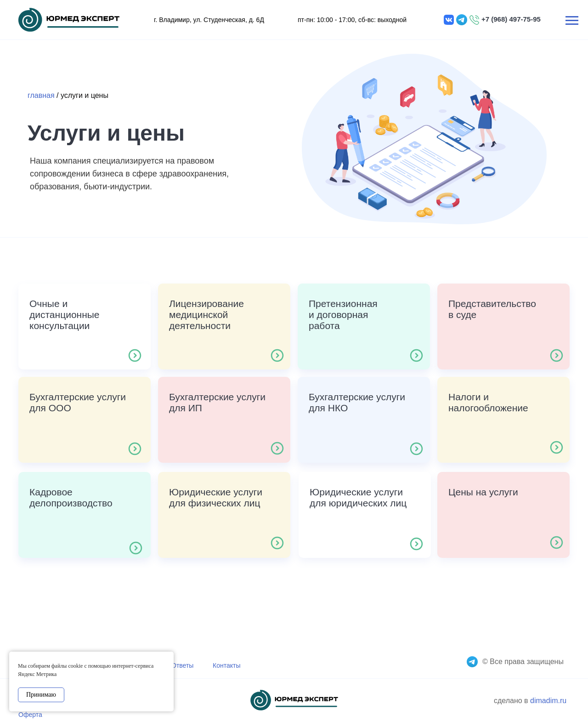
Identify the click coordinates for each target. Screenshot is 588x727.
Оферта (30, 715)
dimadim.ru (548, 701)
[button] (85, 327)
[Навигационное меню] (572, 21)
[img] (69, 20)
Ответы (182, 665)
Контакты (226, 665)
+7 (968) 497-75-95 (511, 19)
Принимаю (41, 695)
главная (41, 95)
